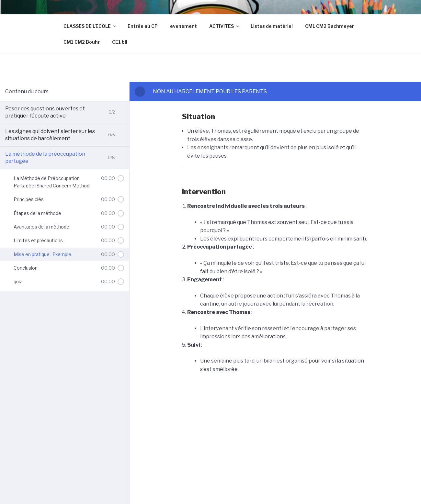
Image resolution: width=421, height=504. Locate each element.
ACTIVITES (225, 26)
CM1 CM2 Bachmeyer (330, 26)
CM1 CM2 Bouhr (82, 42)
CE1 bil (120, 42)
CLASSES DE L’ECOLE (90, 26)
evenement (183, 26)
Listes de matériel (272, 26)
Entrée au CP (143, 26)
